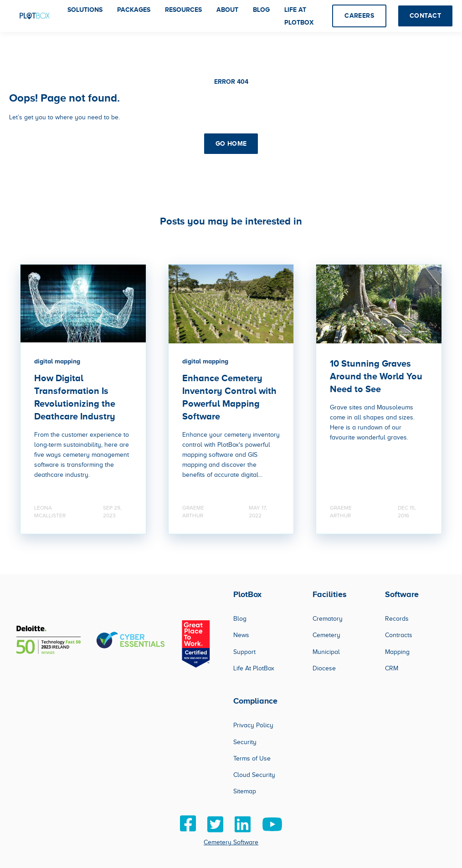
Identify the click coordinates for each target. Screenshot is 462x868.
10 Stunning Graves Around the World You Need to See (376, 376)
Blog (240, 619)
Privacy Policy (253, 725)
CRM (392, 668)
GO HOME (231, 143)
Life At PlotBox (254, 668)
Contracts (399, 635)
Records (397, 619)
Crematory (328, 619)
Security (245, 742)
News (241, 635)
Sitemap (245, 791)
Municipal (326, 652)
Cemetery (326, 635)
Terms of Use (252, 758)
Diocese (324, 668)
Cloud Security (254, 775)
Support (244, 652)
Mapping (397, 652)
